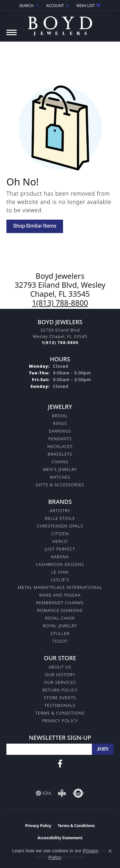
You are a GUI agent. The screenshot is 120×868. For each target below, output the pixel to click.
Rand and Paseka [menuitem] (60, 595)
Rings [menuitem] (60, 423)
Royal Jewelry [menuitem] (60, 626)
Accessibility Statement (60, 838)
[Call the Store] (60, 342)
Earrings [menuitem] (60, 431)
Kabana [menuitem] (60, 557)
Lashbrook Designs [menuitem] (60, 564)
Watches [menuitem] (60, 477)
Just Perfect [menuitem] (60, 549)
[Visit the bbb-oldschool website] (62, 793)
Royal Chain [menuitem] (60, 618)
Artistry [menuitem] (60, 511)
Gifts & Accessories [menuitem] (60, 485)
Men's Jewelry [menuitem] (60, 469)
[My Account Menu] (58, 6)
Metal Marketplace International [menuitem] (60, 587)
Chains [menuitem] (60, 462)
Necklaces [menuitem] (60, 446)
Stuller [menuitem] (60, 633)
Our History (60, 675)
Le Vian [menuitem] (60, 572)
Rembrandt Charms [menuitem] (60, 603)
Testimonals (60, 705)
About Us (60, 667)
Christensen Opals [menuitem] (60, 526)
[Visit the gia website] (44, 793)
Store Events (60, 698)
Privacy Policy (60, 721)
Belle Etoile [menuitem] (60, 518)
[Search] (29, 6)
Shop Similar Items (35, 226)
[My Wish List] (89, 6)
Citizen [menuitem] (60, 534)
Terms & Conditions (60, 713)
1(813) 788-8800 (60, 303)
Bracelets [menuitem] (60, 454)
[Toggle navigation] (12, 36)
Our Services (60, 682)
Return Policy (60, 690)
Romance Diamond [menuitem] (60, 610)
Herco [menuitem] (60, 541)
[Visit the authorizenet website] (78, 793)
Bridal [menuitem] (60, 416)
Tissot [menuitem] (60, 641)
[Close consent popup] (110, 851)
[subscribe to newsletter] (103, 749)
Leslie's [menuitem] (60, 580)
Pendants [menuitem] (60, 439)
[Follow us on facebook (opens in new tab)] (60, 764)
